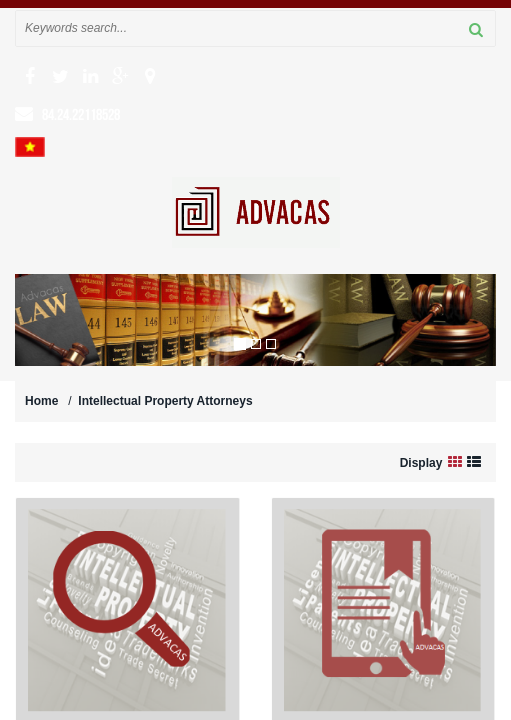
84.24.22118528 (81, 114)
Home (41, 401)
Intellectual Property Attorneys (165, 401)
